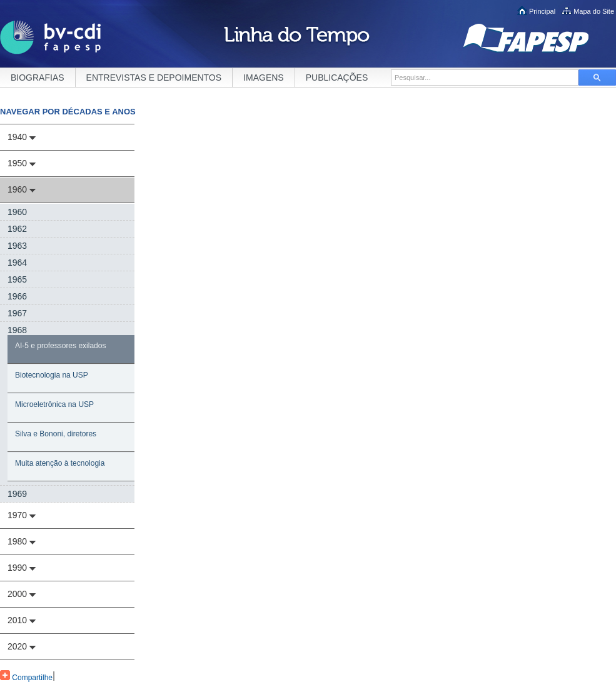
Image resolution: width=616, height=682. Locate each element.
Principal (542, 11)
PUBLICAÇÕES (337, 78)
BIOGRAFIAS (38, 78)
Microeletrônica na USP (54, 404)
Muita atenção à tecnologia (60, 463)
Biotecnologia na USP (52, 375)
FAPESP (539, 38)
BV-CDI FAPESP (51, 38)
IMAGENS (264, 78)
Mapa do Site (594, 11)
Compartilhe (26, 676)
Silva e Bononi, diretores (56, 434)
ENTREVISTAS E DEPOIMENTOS (154, 78)
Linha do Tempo (297, 38)
